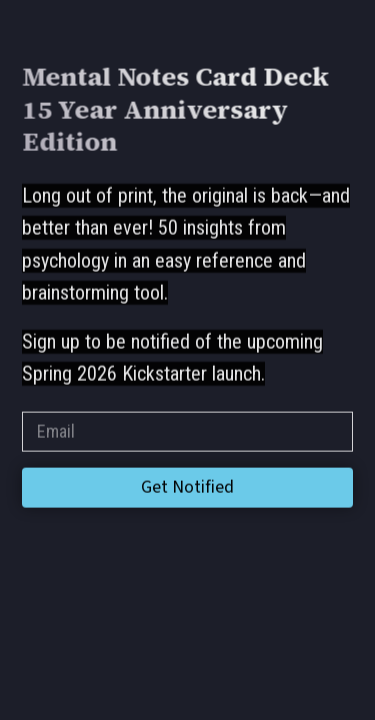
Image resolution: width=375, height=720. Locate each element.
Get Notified (187, 487)
